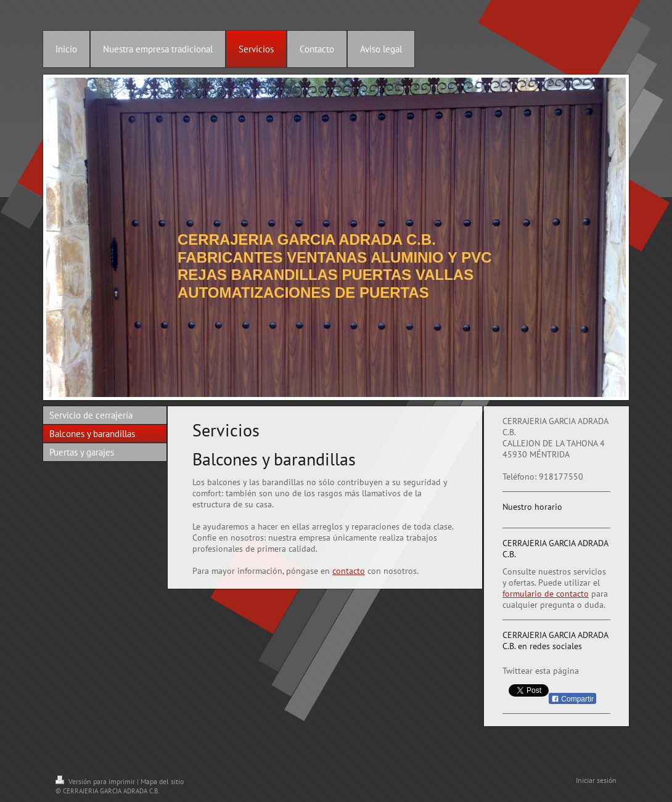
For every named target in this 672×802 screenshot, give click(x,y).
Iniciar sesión (596, 780)
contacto (349, 571)
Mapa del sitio (162, 781)
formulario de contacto (546, 594)
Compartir (572, 699)
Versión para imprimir (96, 781)
